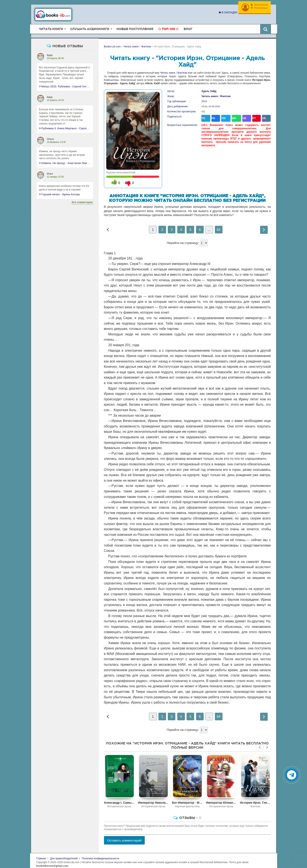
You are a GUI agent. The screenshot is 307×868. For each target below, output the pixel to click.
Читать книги (167, 70)
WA (233, 115)
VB (242, 115)
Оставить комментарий (124, 837)
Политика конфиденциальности (100, 856)
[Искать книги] (266, 26)
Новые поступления (135, 26)
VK (260, 115)
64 (219, 227)
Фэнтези (182, 70)
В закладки (226, 12)
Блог (188, 26)
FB (214, 115)
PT (251, 115)
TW (223, 115)
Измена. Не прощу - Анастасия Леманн (65, 160)
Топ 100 (168, 26)
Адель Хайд (209, 88)
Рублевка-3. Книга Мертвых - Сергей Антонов (65, 125)
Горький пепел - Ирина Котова (59, 191)
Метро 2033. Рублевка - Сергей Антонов (65, 83)
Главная (41, 856)
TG (205, 115)
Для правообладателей (64, 856)
